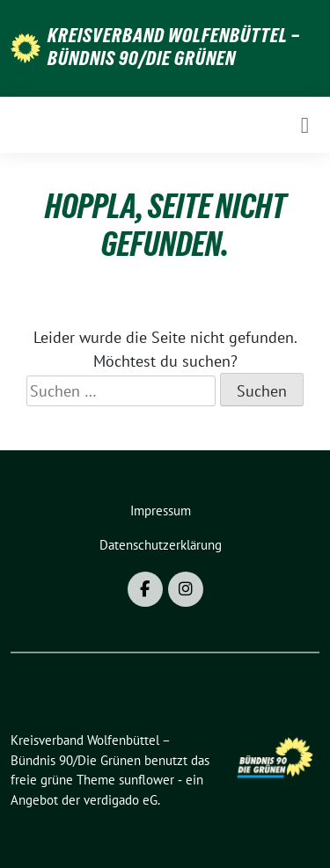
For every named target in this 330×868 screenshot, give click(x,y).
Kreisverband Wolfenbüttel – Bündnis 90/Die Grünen (174, 47)
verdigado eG (121, 800)
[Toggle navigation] (305, 125)
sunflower (147, 780)
